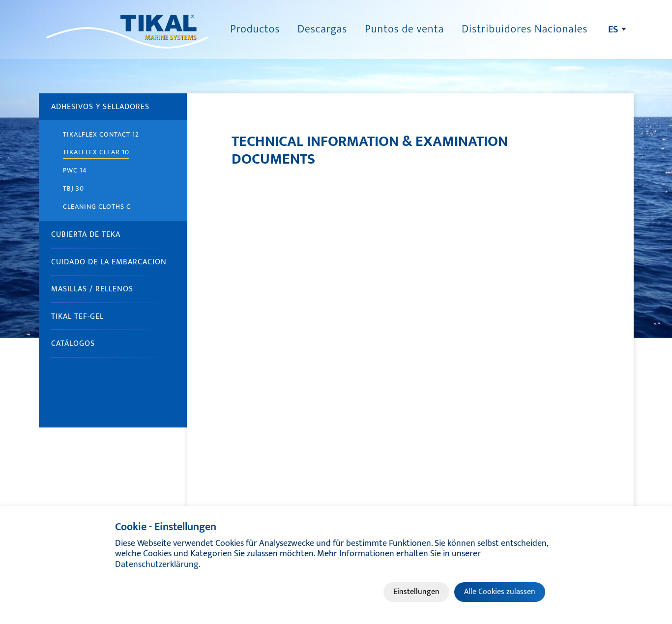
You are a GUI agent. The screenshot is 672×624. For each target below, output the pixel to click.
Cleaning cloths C (97, 207)
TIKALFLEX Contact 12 (101, 134)
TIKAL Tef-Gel (77, 317)
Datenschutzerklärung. (158, 565)
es (613, 29)
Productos (255, 29)
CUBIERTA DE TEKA (86, 235)
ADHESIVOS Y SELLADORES (100, 107)
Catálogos (73, 344)
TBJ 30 (73, 188)
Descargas (322, 29)
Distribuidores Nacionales (525, 29)
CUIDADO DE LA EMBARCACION (109, 262)
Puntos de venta (404, 29)
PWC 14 (75, 170)
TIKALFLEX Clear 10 (96, 152)
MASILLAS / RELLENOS (92, 289)
